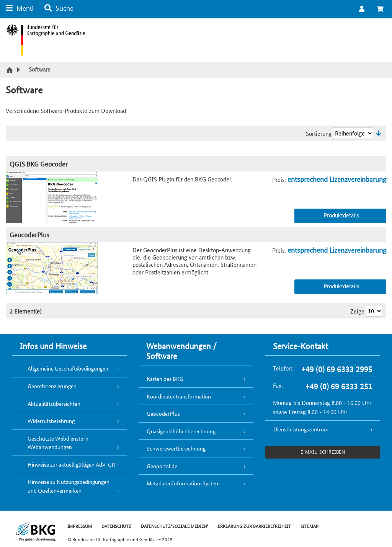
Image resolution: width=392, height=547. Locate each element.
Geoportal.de (162, 466)
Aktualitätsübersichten (54, 403)
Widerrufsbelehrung (51, 421)
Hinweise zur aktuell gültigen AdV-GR (71, 464)
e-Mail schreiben (323, 451)
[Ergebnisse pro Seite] (374, 311)
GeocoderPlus (29, 234)
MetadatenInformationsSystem (183, 483)
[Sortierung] (353, 133)
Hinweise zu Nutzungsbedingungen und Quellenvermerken (69, 486)
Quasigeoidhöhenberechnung (181, 431)
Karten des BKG (165, 379)
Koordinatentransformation (179, 396)
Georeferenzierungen (52, 386)
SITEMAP (310, 526)
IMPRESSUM (80, 526)
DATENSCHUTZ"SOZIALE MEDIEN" (175, 526)
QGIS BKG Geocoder (39, 164)
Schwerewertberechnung (176, 448)
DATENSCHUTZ (116, 526)
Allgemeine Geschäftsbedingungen (68, 368)
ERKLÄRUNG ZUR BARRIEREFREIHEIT (254, 526)
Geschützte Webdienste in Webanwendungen (58, 443)
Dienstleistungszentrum (301, 429)
